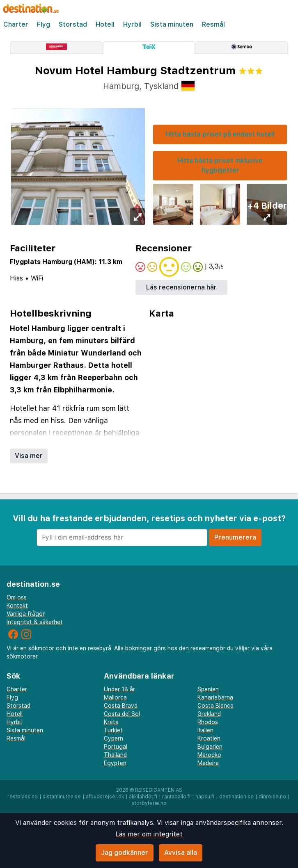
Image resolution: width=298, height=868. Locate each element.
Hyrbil (132, 24)
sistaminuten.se (62, 797)
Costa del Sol (122, 714)
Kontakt (17, 606)
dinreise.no (272, 797)
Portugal (116, 747)
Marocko (209, 755)
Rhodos (208, 722)
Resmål (213, 24)
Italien (205, 730)
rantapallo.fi (176, 797)
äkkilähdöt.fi (143, 797)
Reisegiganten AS (159, 790)
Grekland (209, 714)
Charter (16, 24)
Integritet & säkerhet (35, 622)
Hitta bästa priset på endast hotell (220, 134)
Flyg (44, 24)
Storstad (73, 24)
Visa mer (29, 456)
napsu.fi (205, 797)
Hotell (105, 24)
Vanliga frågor (26, 614)
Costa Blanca (215, 706)
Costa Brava (121, 706)
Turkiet (113, 730)
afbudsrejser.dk (105, 797)
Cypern (113, 738)
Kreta (111, 722)
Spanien (208, 689)
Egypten (115, 763)
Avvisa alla (181, 853)
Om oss (17, 597)
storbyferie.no (149, 803)
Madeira (208, 763)
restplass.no (23, 797)
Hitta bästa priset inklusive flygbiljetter (220, 165)
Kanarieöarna (215, 697)
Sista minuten (172, 24)
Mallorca (115, 697)
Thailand (115, 755)
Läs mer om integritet (149, 834)
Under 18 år (119, 689)
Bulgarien (210, 747)
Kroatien (209, 738)
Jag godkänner (125, 853)
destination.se (236, 797)
